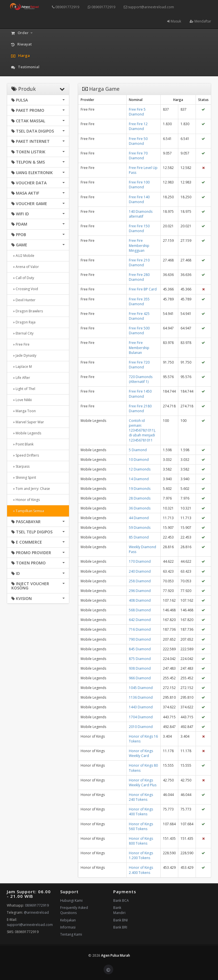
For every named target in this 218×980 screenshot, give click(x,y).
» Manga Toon (24, 411)
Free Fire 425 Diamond (139, 316)
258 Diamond (140, 581)
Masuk (174, 21)
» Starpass (20, 466)
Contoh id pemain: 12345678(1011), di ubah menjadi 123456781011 (142, 430)
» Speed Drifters (25, 455)
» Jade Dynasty (24, 355)
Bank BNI (120, 920)
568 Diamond (140, 610)
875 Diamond (140, 659)
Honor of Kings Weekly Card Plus (143, 783)
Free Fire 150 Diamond (139, 228)
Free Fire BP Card (143, 289)
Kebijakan (68, 920)
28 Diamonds (140, 498)
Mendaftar (200, 21)
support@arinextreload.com (149, 7)
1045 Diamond (141, 688)
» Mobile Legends (26, 433)
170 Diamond (140, 561)
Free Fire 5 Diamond (137, 112)
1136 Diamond (141, 697)
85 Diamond (139, 537)
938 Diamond (140, 668)
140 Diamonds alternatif (141, 214)
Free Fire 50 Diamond (138, 141)
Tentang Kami (71, 934)
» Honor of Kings (26, 500)
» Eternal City (22, 333)
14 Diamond (139, 479)
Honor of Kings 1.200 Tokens (141, 855)
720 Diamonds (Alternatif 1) (141, 379)
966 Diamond (140, 678)
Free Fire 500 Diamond (139, 331)
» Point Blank (22, 444)
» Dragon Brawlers (27, 311)
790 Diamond (140, 639)
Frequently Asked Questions (74, 910)
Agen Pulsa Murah (116, 955)
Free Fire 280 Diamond (139, 277)
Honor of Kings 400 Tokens (141, 812)
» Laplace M (22, 367)
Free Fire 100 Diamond (139, 185)
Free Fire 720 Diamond (139, 365)
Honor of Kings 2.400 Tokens (141, 870)
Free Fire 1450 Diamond (140, 394)
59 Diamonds (140, 528)
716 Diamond (140, 629)
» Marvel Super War (28, 422)
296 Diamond (140, 591)
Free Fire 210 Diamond (139, 263)
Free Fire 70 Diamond (138, 156)
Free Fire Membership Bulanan (139, 347)
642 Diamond (140, 620)
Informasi (68, 927)
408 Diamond (140, 600)
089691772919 (66, 7)
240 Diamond (140, 571)
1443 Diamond (141, 707)
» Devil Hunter (23, 300)
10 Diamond (139, 460)
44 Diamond (139, 518)
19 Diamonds (140, 489)
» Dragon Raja (23, 322)
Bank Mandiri (119, 910)
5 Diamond (138, 450)
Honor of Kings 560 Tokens (141, 826)
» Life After (21, 378)
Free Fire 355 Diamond (139, 302)
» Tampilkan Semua (28, 511)
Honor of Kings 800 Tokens (141, 841)
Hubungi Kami (71, 900)
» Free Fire (20, 344)
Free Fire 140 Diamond (139, 199)
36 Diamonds (140, 508)
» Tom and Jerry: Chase (31, 489)
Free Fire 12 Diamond (138, 126)
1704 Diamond (141, 717)
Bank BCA (121, 900)
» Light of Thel (23, 389)
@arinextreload (36, 912)
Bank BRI (120, 927)
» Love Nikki (22, 400)
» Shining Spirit (24, 477)
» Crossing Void (25, 289)
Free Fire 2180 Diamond (140, 408)
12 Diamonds (140, 469)
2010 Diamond (141, 727)
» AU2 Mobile (23, 256)
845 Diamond (140, 649)
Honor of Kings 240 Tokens (141, 797)
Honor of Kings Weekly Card (141, 753)
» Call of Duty (23, 278)
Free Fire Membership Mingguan (139, 245)
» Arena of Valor (25, 267)
